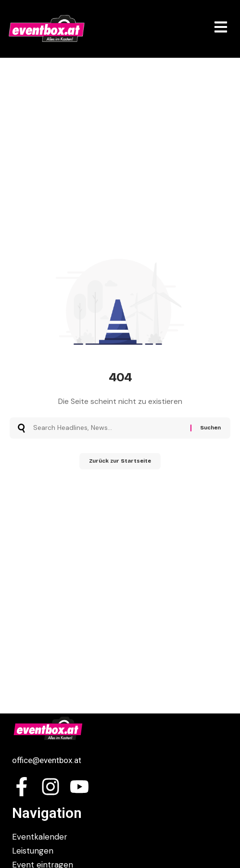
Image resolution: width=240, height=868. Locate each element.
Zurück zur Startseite (120, 461)
